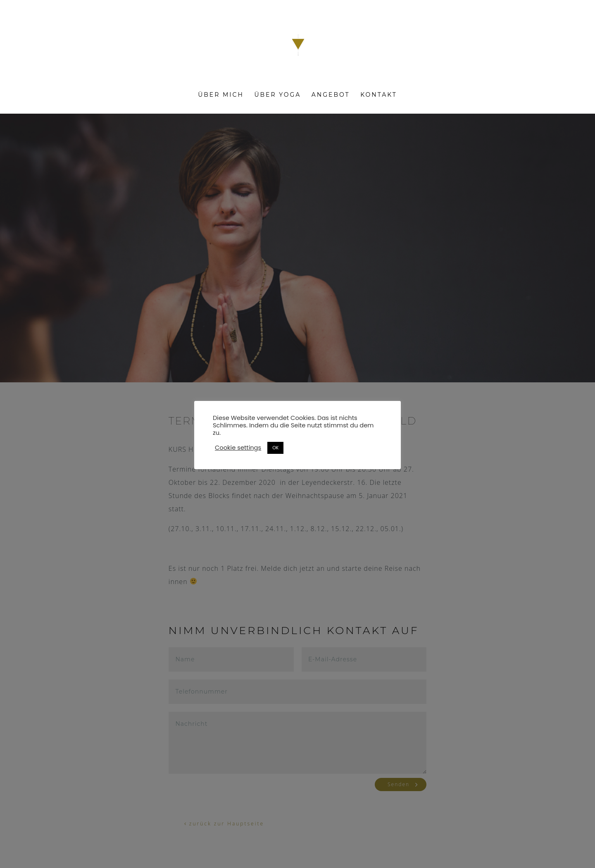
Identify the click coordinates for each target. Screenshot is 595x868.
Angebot (331, 95)
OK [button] (275, 448)
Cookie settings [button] (238, 448)
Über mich (221, 95)
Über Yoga (277, 95)
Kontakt (379, 95)
